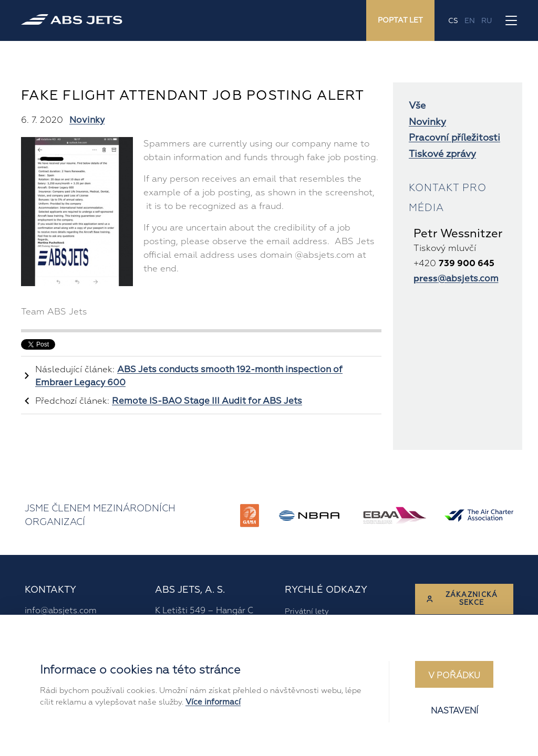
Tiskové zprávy (442, 154)
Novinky (87, 120)
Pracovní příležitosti (454, 138)
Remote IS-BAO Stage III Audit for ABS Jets (207, 401)
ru (487, 21)
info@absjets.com (61, 611)
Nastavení (454, 711)
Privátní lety (307, 611)
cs (453, 21)
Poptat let (400, 20)
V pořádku (454, 676)
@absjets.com (456, 279)
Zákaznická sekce (462, 599)
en (470, 21)
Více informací (213, 702)
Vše (417, 106)
